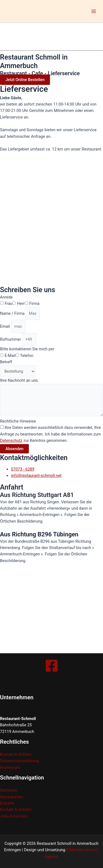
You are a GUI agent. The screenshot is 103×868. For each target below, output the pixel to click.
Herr (21, 303)
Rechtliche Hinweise (18, 421)
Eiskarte (7, 803)
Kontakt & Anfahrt (16, 754)
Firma (34, 303)
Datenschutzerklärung (20, 761)
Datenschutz (11, 440)
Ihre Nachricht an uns (19, 380)
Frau (9, 303)
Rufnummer (11, 339)
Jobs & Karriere (14, 816)
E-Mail (10, 356)
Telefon (27, 356)
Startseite (9, 790)
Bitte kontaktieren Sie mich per (27, 349)
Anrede (6, 297)
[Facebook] (52, 666)
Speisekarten (12, 797)
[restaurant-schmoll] (41, 612)
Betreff (6, 362)
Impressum (10, 767)
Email (5, 326)
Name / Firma (13, 313)
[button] (25, 80)
